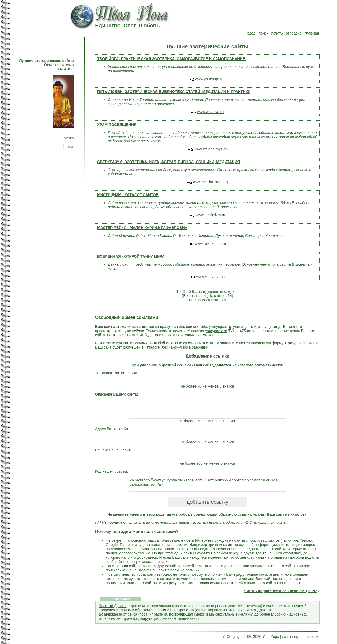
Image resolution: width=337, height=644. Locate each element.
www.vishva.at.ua (210, 277)
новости (312, 637)
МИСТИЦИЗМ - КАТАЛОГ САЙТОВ (128, 195)
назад (251, 33)
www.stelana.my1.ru (210, 149)
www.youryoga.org (210, 79)
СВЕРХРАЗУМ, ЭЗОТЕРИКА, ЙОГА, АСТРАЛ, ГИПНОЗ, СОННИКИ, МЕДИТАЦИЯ (168, 162)
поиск (263, 33)
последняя (229, 291)
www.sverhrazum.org (210, 182)
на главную (292, 637)
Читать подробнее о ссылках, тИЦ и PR (280, 591)
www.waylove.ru (210, 112)
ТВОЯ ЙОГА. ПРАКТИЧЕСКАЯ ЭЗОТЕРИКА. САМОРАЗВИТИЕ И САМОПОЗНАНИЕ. (172, 59)
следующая (209, 291)
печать (277, 33)
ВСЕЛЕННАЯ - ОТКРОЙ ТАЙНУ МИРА (131, 256)
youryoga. (243, 327)
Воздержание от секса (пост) (124, 614)
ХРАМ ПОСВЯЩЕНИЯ (117, 125)
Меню (69, 138)
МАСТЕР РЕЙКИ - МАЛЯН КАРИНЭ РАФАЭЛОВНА (142, 228)
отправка (294, 33)
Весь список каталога (208, 300)
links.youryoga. (216, 327)
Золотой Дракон (113, 606)
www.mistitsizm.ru (210, 215)
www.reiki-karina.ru (210, 244)
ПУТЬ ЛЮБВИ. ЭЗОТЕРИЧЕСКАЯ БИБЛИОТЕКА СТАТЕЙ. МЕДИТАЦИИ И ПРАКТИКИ (174, 92)
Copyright (234, 637)
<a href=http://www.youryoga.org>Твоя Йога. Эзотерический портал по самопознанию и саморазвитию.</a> (207, 484)
